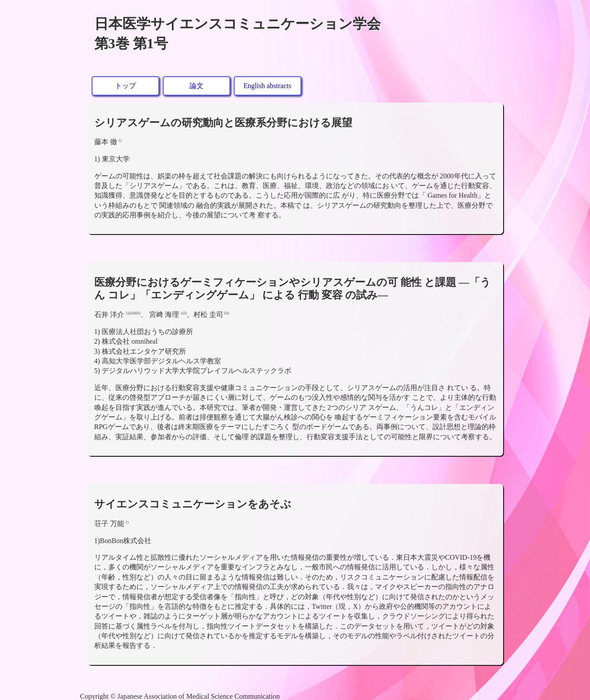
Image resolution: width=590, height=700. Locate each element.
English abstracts (267, 86)
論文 (197, 86)
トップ (125, 86)
